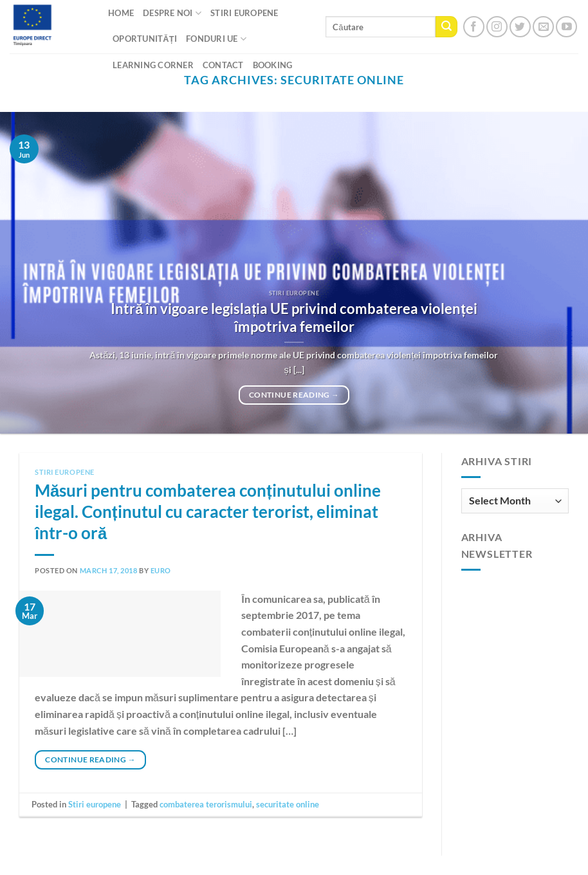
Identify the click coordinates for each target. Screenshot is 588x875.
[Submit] (446, 27)
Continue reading (294, 395)
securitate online (288, 804)
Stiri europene (65, 472)
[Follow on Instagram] (497, 27)
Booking (273, 65)
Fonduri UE (216, 39)
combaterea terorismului (206, 804)
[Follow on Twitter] (520, 27)
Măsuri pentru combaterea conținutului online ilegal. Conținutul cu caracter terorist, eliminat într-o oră (208, 512)
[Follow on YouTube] (566, 27)
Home (121, 13)
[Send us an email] (543, 27)
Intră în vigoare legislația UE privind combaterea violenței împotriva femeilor (294, 318)
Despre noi (172, 13)
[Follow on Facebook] (474, 27)
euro (161, 570)
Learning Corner (153, 65)
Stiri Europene (244, 13)
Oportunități (145, 39)
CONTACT (223, 65)
